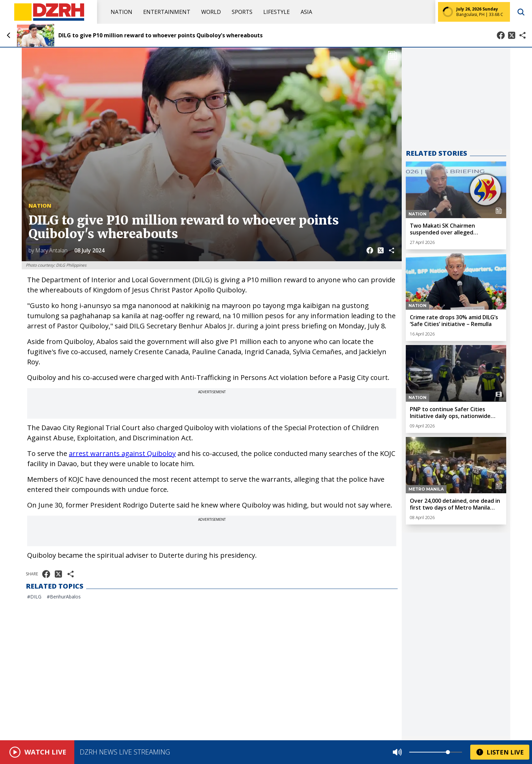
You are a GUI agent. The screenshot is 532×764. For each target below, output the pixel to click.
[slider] (448, 752)
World (211, 12)
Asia (306, 12)
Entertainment (167, 12)
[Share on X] (512, 35)
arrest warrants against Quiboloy (122, 453)
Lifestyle (277, 12)
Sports (242, 12)
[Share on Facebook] (501, 35)
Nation (121, 12)
